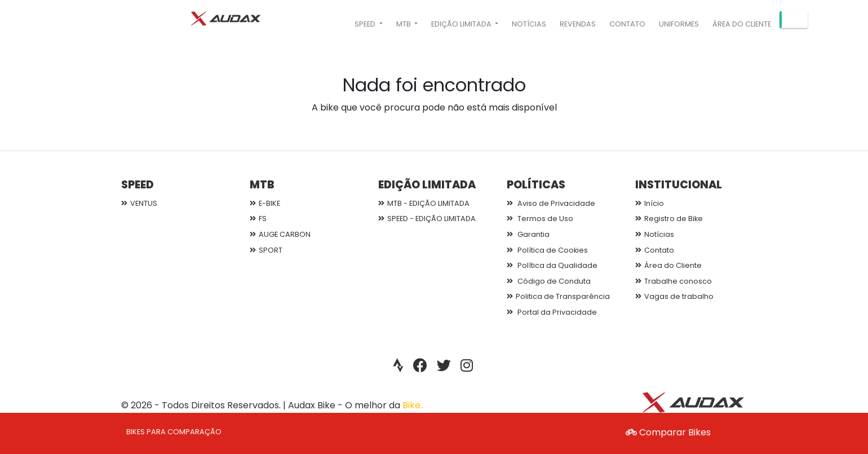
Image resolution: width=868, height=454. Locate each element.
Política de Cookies (547, 250)
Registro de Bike (669, 219)
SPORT (266, 250)
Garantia (528, 234)
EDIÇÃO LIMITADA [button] (462, 24)
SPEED (138, 185)
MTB (262, 185)
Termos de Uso (540, 219)
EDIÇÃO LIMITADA (427, 185)
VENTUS (139, 203)
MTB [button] (404, 24)
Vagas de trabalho (674, 296)
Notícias (529, 24)
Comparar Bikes (668, 432)
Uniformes (679, 24)
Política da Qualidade (552, 265)
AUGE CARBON (280, 234)
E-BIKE (265, 203)
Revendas (578, 24)
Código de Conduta (549, 281)
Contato (627, 24)
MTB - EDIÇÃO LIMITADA (424, 203)
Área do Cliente (742, 24)
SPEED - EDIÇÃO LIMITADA (427, 219)
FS (258, 219)
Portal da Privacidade (552, 312)
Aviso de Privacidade (551, 203)
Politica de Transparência (558, 296)
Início (650, 203)
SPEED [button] (366, 24)
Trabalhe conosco (674, 281)
